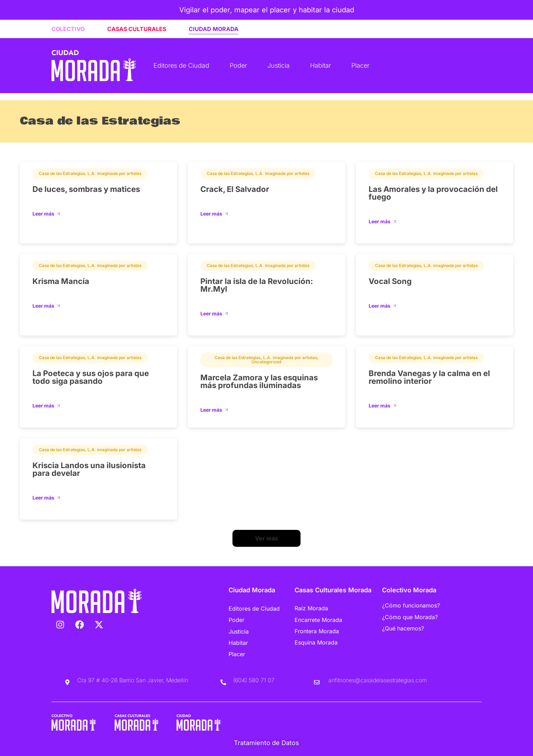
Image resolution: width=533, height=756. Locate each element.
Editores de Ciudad (181, 65)
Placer (360, 65)
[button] (266, 538)
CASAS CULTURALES (137, 29)
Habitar (320, 65)
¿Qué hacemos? (403, 628)
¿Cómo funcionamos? (411, 605)
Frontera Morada (317, 631)
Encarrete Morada (318, 619)
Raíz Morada (311, 608)
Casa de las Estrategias (62, 173)
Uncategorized (266, 362)
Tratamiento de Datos (266, 742)
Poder (238, 65)
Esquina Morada (316, 642)
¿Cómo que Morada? (410, 617)
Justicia (278, 65)
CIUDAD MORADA (214, 29)
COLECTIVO (68, 29)
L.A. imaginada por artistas (114, 173)
